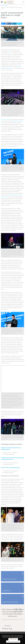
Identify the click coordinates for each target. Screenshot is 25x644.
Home (2, 6)
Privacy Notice (10, 638)
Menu (2, 2)
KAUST (9, 51)
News (6, 6)
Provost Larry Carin (5, 119)
